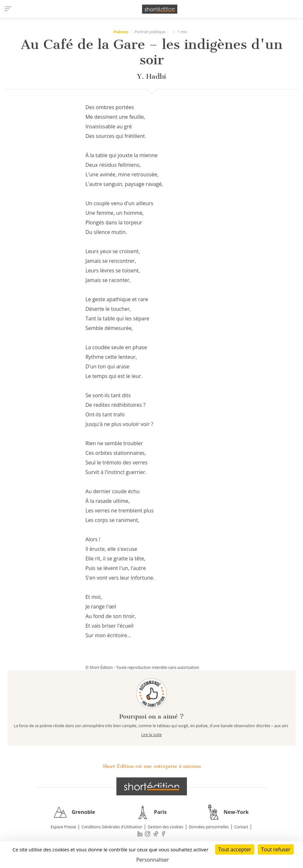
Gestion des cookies (166, 827)
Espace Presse (63, 827)
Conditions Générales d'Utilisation (112, 827)
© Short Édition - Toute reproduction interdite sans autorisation (142, 667)
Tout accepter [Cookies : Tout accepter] (235, 849)
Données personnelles (209, 827)
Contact (241, 827)
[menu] (8, 9)
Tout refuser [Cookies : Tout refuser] (276, 849)
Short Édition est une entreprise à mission (152, 766)
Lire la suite (152, 735)
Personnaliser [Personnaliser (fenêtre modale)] (153, 860)
